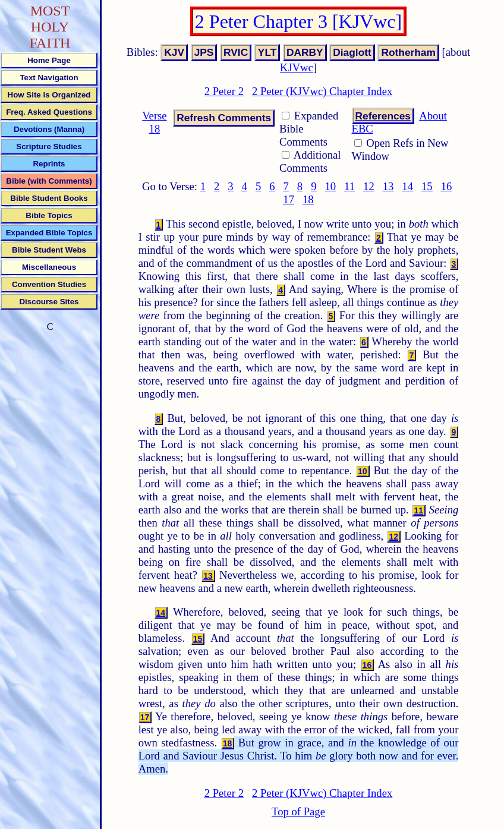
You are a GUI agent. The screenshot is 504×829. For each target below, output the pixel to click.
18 (308, 199)
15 (427, 186)
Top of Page (298, 811)
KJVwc (297, 67)
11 (349, 186)
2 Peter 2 (224, 91)
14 (407, 186)
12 (369, 186)
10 (330, 186)
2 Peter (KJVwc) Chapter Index (322, 91)
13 (388, 186)
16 (447, 186)
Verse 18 (154, 122)
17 (289, 199)
